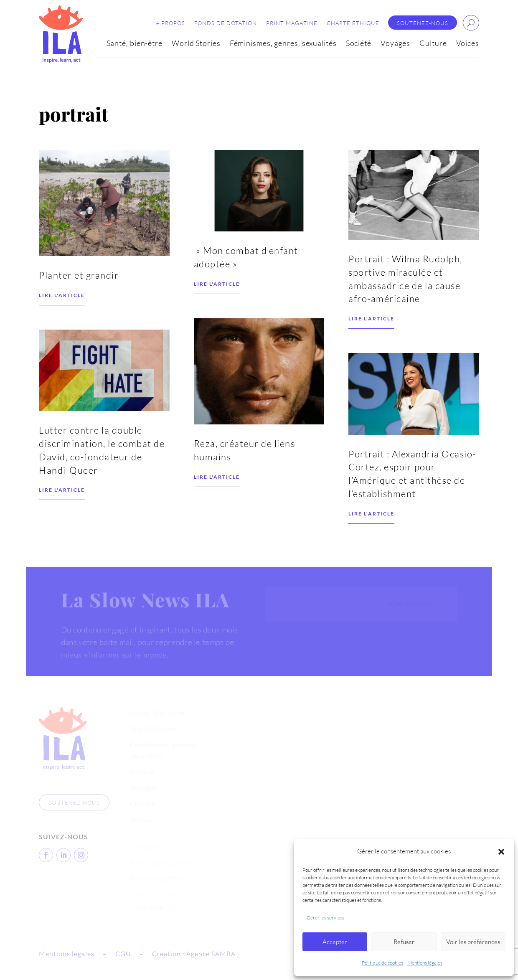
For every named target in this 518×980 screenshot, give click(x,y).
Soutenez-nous (423, 23)
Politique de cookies (382, 963)
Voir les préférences (473, 942)
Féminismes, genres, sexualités (283, 44)
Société (359, 44)
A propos (170, 23)
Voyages (395, 44)
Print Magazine (292, 23)
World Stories (196, 44)
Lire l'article (62, 333)
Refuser (404, 942)
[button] (501, 852)
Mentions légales (425, 963)
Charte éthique (353, 23)
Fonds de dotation (226, 23)
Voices (468, 44)
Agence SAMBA (211, 954)
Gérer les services (325, 918)
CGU (123, 954)
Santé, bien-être (135, 44)
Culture (433, 44)
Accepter (335, 942)
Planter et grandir (79, 313)
